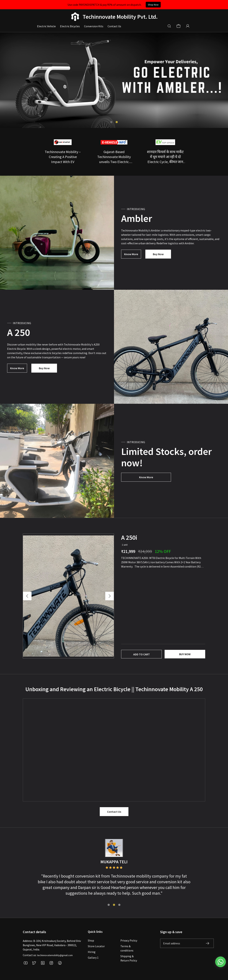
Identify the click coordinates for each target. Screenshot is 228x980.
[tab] (111, 122)
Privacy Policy (129, 940)
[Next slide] (110, 596)
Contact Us (114, 26)
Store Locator (96, 946)
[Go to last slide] (27, 596)
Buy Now (158, 254)
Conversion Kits (94, 26)
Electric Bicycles (70, 26)
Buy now (185, 654)
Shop (91, 940)
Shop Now (153, 5)
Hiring (92, 952)
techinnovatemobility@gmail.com (55, 955)
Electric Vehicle (46, 26)
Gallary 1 (93, 958)
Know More (131, 254)
